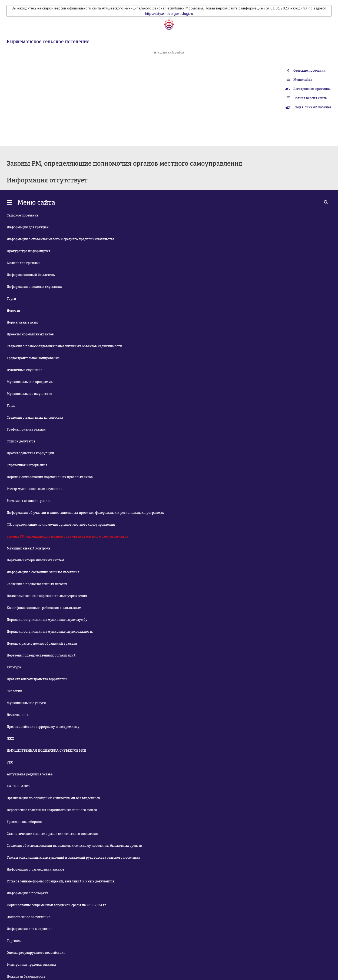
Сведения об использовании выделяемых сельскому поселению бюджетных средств (74, 846)
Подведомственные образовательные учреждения (47, 596)
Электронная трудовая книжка (31, 965)
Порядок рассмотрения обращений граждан (42, 644)
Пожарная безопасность (26, 976)
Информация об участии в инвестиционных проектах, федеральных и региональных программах (85, 513)
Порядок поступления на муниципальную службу (47, 620)
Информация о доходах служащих (34, 287)
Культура (14, 667)
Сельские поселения (309, 71)
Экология (14, 691)
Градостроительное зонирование (33, 358)
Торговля (14, 941)
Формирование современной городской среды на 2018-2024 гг (57, 905)
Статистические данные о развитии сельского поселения (52, 834)
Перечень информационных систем (35, 560)
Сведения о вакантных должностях (35, 418)
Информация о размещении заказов (36, 869)
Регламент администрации (28, 501)
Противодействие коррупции (30, 453)
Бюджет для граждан (23, 263)
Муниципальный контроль (29, 548)
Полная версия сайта (310, 98)
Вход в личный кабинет (312, 107)
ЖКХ (10, 739)
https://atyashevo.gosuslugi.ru (169, 14)
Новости (14, 311)
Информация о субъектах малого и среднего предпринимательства (61, 239)
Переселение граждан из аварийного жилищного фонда (52, 810)
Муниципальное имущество (29, 394)
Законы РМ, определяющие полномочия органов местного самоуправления (68, 536)
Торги (11, 299)
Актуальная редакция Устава (30, 774)
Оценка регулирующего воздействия (36, 953)
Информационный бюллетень (31, 275)
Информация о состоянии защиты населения (43, 572)
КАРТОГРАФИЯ (19, 786)
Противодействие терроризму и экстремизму (43, 727)
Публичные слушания (25, 370)
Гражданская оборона (24, 822)
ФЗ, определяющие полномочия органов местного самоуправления (61, 525)
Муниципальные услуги (26, 703)
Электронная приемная (312, 89)
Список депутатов (21, 441)
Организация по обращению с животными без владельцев (53, 798)
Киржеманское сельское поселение (48, 42)
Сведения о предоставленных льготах (37, 584)
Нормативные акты (22, 322)
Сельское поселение (23, 215)
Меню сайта (303, 80)
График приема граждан (26, 429)
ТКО (10, 762)
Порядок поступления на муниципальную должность (50, 632)
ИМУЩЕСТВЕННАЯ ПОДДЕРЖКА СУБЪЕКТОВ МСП (47, 751)
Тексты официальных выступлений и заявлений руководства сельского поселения (74, 858)
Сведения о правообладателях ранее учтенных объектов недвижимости (64, 346)
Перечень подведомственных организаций (41, 655)
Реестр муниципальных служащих (35, 489)
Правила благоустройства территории (37, 679)
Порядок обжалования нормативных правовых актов (50, 477)
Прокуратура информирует (29, 251)
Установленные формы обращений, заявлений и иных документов (61, 881)
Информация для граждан (28, 227)
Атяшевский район (169, 52)
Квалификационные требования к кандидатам (44, 608)
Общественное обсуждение (29, 917)
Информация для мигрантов (30, 929)
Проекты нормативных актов (30, 334)
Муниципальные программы (30, 382)
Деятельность (18, 715)
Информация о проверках (27, 893)
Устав (11, 406)
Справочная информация (27, 465)
